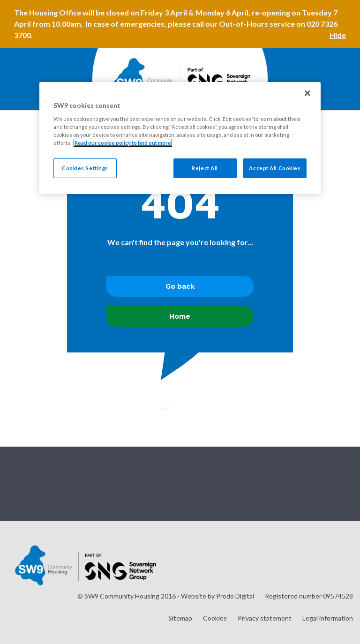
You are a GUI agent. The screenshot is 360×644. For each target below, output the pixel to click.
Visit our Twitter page (299, 483)
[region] (180, 138)
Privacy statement (265, 618)
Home (180, 316)
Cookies (215, 618)
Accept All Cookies (275, 168)
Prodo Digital (235, 596)
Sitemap (180, 618)
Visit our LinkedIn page (345, 483)
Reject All (205, 168)
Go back (180, 286)
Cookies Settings (85, 168)
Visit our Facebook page (322, 483)
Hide (338, 35)
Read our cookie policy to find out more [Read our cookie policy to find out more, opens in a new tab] (123, 143)
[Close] (307, 93)
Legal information (328, 618)
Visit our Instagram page (275, 483)
